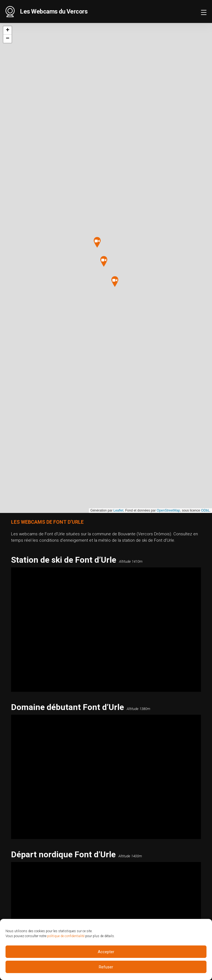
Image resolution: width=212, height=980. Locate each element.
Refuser (106, 967)
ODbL (205, 510)
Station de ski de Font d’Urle (64, 560)
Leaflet (118, 510)
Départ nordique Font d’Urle (63, 854)
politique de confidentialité (66, 936)
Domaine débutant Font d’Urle (67, 707)
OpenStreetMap (169, 510)
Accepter (106, 952)
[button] (104, 262)
